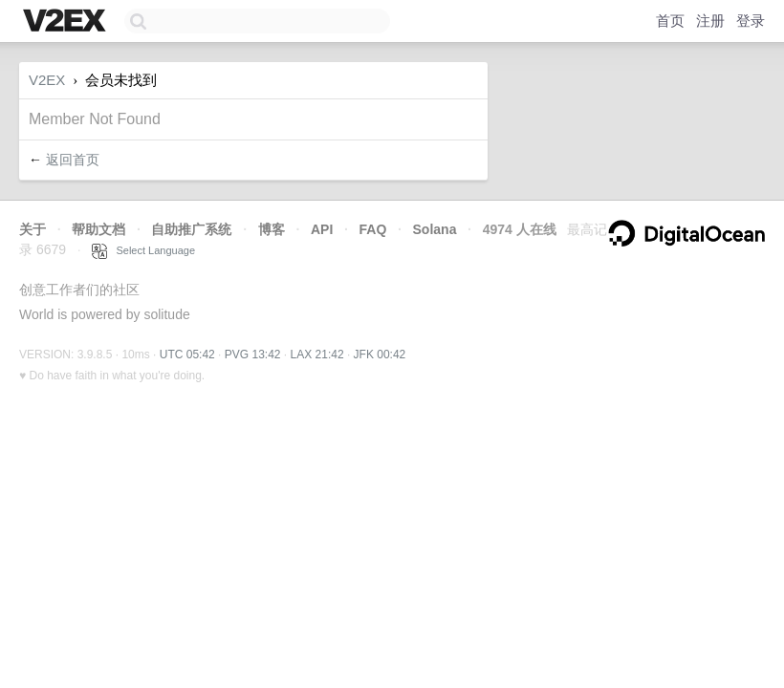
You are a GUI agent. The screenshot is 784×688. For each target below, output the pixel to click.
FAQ (373, 229)
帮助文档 (98, 229)
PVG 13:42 (253, 355)
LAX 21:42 (317, 355)
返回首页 (73, 160)
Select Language (143, 250)
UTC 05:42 (187, 355)
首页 (670, 21)
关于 (33, 229)
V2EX (47, 80)
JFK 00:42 (380, 355)
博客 (272, 229)
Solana (435, 229)
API (322, 229)
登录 (751, 21)
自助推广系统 (191, 229)
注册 (710, 21)
